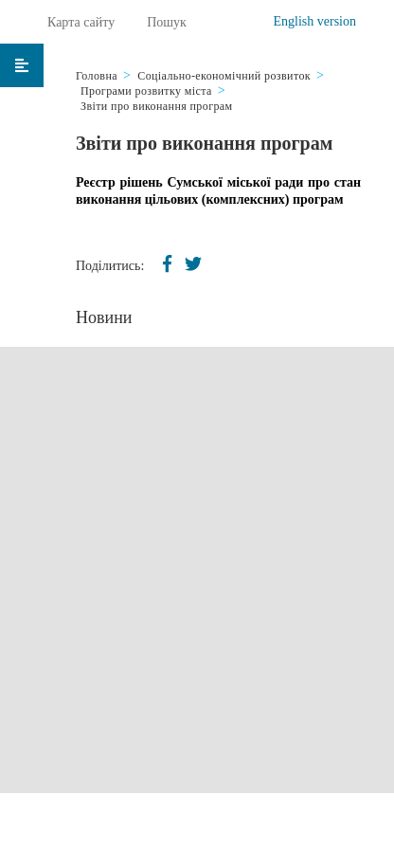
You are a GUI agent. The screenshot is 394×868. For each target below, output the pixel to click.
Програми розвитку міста (146, 91)
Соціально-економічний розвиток (224, 76)
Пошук (167, 22)
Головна (97, 76)
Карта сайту (81, 22)
